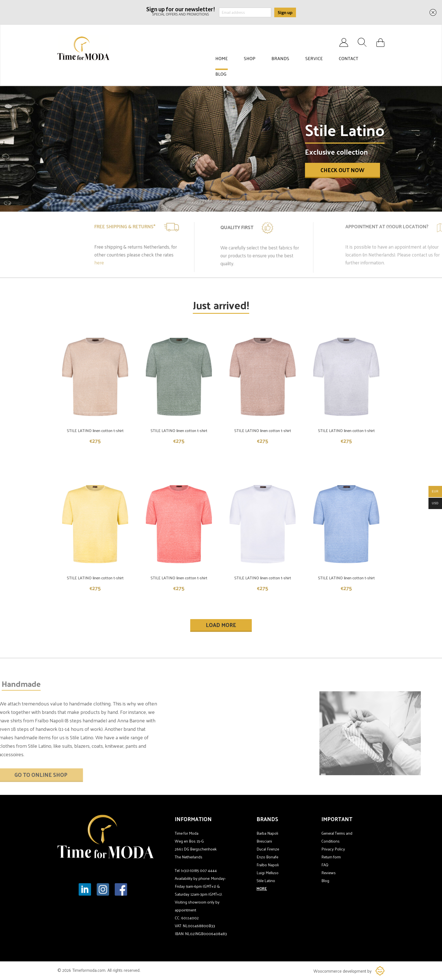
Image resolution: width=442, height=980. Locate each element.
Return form (331, 857)
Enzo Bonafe (267, 857)
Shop (250, 58)
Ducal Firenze (268, 849)
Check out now (342, 170)
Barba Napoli (267, 833)
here (153, 262)
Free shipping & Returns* (179, 226)
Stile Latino (266, 881)
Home (222, 58)
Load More (221, 625)
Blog (221, 74)
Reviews (329, 873)
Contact (349, 58)
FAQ (325, 865)
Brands (280, 58)
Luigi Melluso (268, 873)
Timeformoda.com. (90, 970)
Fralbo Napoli (268, 865)
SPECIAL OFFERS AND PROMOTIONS (181, 11)
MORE (262, 888)
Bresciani (264, 841)
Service (314, 58)
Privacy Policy (333, 849)
